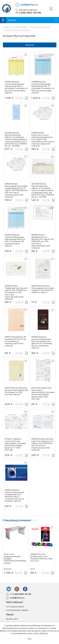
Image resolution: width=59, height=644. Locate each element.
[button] (26, 55)
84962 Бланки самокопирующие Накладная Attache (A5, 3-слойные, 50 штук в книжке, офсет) (15, 240)
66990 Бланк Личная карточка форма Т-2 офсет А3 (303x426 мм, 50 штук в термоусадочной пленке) (42, 444)
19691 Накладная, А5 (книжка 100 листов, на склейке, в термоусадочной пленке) (15, 341)
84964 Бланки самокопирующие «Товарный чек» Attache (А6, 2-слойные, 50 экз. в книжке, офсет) (14, 495)
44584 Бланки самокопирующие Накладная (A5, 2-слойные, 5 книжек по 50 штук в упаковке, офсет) (16, 87)
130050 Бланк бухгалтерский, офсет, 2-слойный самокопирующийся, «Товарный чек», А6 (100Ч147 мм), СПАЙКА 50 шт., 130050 (43, 190)
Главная (7, 27)
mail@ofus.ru (29, 5)
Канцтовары (21, 27)
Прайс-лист (12, 619)
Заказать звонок (26, 10)
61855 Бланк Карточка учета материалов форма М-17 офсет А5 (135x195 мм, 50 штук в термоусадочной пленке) (43, 139)
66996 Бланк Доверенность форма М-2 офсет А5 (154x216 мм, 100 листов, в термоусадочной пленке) (42, 241)
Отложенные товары (17, 610)
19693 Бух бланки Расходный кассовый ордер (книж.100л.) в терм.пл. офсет (43, 289)
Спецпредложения (17, 520)
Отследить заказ (15, 607)
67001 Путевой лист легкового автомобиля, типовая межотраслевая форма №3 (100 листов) (43, 393)
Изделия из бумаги (40, 27)
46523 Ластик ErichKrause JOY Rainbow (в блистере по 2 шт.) (42, 557)
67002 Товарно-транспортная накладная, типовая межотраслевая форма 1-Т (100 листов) (15, 444)
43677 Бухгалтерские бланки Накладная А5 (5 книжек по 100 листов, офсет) (16, 391)
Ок (30, 639)
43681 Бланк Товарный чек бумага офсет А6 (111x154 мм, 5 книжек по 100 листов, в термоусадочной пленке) (16, 292)
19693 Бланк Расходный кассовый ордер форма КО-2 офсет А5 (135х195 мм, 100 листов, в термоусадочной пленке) (16, 190)
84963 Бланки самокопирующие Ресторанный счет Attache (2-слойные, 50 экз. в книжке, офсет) (42, 342)
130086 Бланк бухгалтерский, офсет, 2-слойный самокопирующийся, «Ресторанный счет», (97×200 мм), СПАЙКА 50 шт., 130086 (16, 139)
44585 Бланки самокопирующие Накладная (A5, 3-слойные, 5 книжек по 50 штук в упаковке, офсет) (43, 87)
